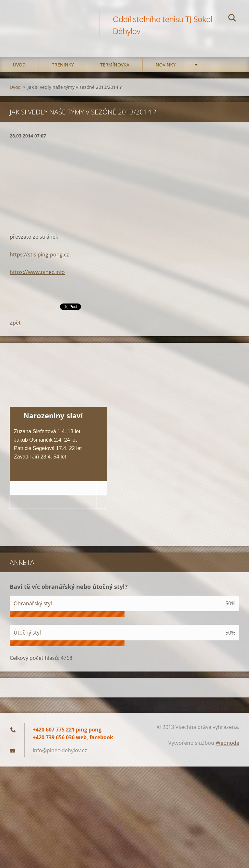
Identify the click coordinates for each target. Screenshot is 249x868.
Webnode (227, 743)
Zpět (15, 323)
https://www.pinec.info (37, 272)
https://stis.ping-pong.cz (39, 255)
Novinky (166, 65)
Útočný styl (27, 633)
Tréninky (63, 65)
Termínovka (115, 65)
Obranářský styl (33, 603)
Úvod (19, 65)
